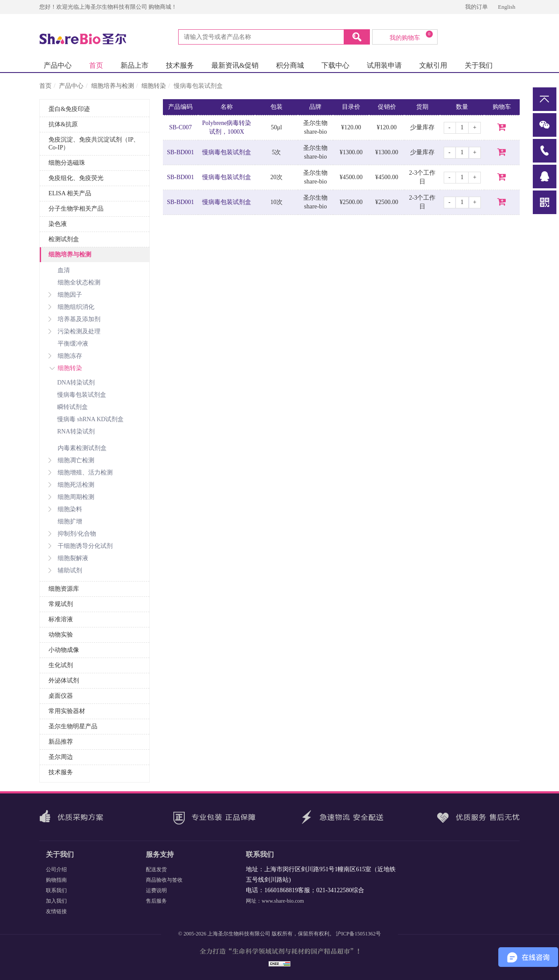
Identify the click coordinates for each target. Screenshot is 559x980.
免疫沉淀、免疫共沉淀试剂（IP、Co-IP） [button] (94, 144)
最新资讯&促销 (235, 65)
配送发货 (156, 869)
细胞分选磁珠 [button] (67, 163)
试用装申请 (384, 65)
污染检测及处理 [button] (74, 331)
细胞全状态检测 (79, 282)
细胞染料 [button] (65, 509)
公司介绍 (56, 869)
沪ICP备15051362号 (358, 934)
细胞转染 (154, 86)
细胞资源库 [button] (64, 589)
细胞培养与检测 (113, 86)
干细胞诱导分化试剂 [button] (81, 546)
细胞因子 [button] (65, 295)
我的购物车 (411, 36)
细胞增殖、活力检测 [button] (81, 473)
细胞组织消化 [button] (71, 307)
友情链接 (56, 911)
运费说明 (156, 890)
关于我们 (479, 65)
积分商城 (290, 65)
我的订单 (477, 7)
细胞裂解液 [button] (68, 558)
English (507, 7)
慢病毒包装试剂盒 (82, 395)
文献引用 (433, 65)
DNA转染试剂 (76, 383)
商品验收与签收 (164, 880)
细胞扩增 (70, 521)
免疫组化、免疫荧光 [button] (76, 178)
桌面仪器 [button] (61, 696)
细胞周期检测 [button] (71, 497)
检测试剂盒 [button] (64, 239)
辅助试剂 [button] (65, 570)
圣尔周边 (61, 757)
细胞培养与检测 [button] (70, 255)
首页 (96, 65)
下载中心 (335, 65)
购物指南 (56, 880)
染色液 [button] (58, 224)
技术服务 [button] (61, 772)
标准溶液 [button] (61, 619)
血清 (64, 270)
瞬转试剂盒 (72, 407)
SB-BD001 (180, 152)
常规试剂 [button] (61, 604)
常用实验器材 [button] (67, 711)
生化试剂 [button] (61, 665)
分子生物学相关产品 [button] (76, 209)
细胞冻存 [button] (65, 356)
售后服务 (156, 901)
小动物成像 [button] (64, 650)
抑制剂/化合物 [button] (72, 534)
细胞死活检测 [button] (71, 485)
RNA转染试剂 (76, 431)
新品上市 (135, 65)
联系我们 (56, 890)
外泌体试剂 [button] (64, 680)
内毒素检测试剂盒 (82, 448)
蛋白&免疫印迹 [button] (69, 109)
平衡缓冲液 (73, 344)
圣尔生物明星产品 (73, 726)
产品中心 (58, 65)
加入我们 (56, 901)
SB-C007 (180, 127)
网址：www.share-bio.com (275, 901)
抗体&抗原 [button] (63, 124)
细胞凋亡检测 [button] (71, 460)
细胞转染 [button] (65, 368)
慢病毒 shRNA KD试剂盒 (90, 419)
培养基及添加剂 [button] (74, 319)
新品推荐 (61, 742)
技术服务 (180, 65)
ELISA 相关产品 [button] (70, 193)
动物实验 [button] (61, 635)
